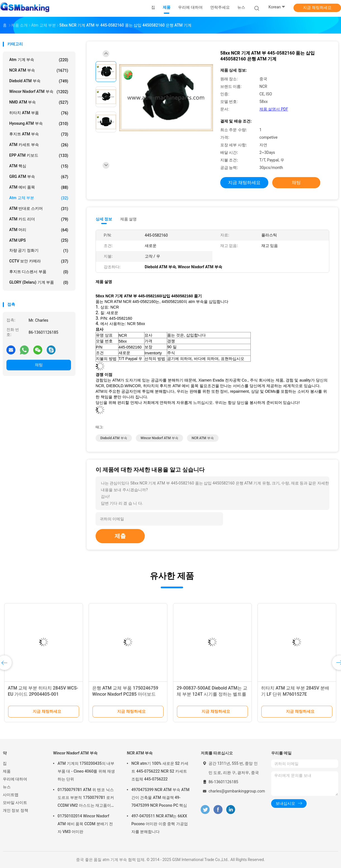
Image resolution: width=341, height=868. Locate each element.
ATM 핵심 (39, 166)
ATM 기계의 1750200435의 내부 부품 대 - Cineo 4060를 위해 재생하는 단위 (86, 771)
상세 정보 (104, 219)
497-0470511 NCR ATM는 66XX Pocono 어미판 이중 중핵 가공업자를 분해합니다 (160, 824)
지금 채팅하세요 (317, 8)
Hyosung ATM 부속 (39, 124)
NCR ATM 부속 (39, 70)
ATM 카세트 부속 (39, 145)
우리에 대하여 (15, 779)
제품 (7, 771)
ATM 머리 (39, 230)
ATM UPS (39, 240)
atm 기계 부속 (39, 60)
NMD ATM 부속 (39, 102)
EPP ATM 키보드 (39, 156)
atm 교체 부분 (39, 198)
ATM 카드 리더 (39, 219)
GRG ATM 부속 (39, 177)
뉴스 (7, 787)
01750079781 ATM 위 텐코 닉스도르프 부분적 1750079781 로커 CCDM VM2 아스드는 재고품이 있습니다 (86, 798)
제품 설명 (128, 219)
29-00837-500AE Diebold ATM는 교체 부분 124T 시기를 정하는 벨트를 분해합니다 (212, 694)
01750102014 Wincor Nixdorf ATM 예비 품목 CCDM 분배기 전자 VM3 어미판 (85, 824)
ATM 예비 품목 (39, 187)
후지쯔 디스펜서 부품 (39, 272)
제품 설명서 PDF (274, 109)
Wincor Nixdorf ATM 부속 (39, 92)
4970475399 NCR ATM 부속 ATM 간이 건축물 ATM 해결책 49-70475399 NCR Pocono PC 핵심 (160, 798)
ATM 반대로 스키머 (39, 209)
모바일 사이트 (15, 803)
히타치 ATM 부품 (39, 113)
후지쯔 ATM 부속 (39, 134)
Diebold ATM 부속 (39, 81)
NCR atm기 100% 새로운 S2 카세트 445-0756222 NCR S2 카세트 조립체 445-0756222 (160, 771)
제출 (120, 536)
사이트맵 (11, 795)
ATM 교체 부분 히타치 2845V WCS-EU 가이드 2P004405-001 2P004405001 (43, 694)
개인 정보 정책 (16, 810)
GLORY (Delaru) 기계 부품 (39, 283)
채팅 (39, 365)
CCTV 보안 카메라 (39, 261)
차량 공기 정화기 (39, 251)
